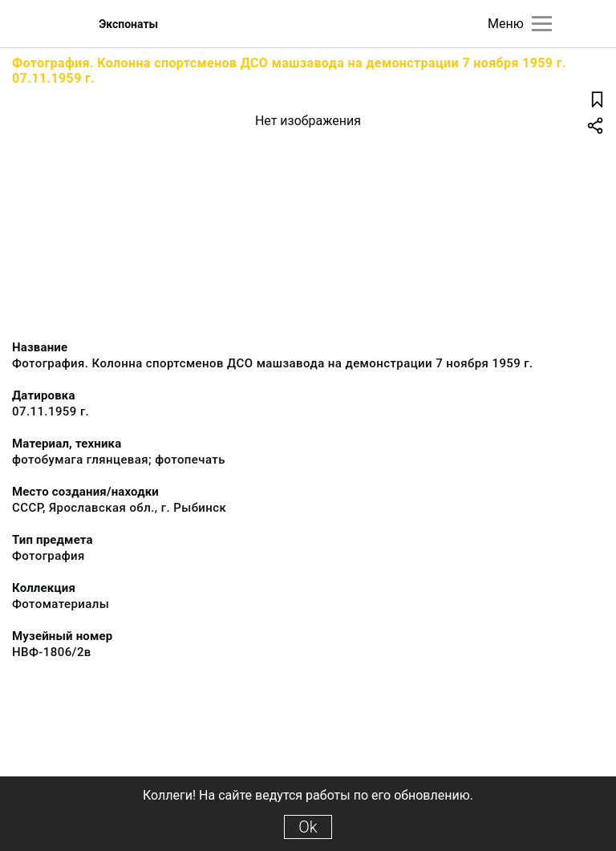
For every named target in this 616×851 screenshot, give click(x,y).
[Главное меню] (542, 24)
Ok (308, 827)
